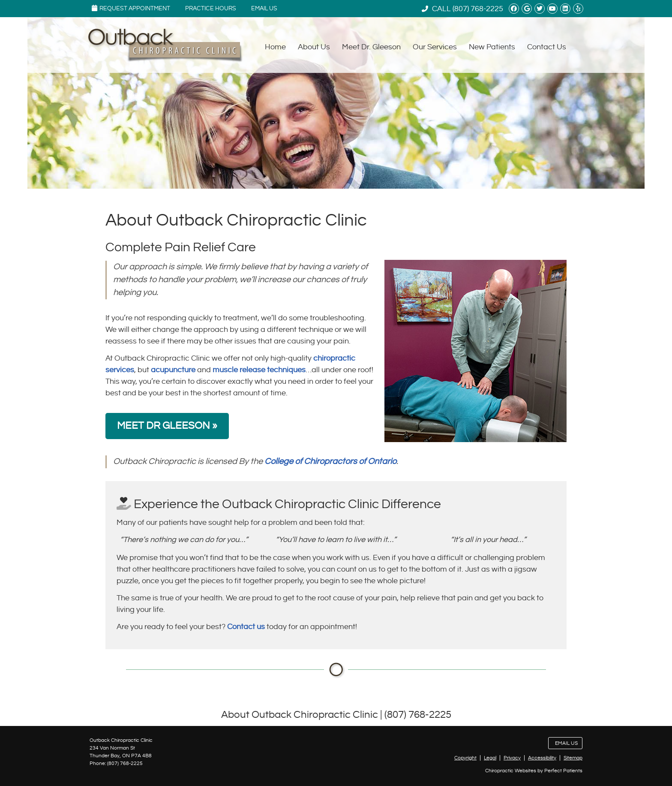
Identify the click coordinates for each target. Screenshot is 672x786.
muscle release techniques (259, 370)
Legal (490, 758)
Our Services (435, 47)
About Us (314, 47)
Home (275, 47)
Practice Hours (211, 9)
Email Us (264, 9)
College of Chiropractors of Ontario (330, 462)
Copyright (465, 758)
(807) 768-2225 (478, 9)
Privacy (512, 758)
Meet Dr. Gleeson (371, 47)
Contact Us (547, 47)
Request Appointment (131, 8)
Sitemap (573, 758)
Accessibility (542, 758)
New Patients (492, 47)
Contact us (246, 627)
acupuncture (173, 370)
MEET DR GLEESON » (167, 426)
